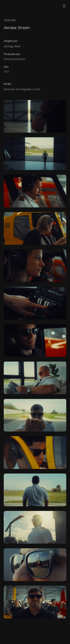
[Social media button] (8, 6)
